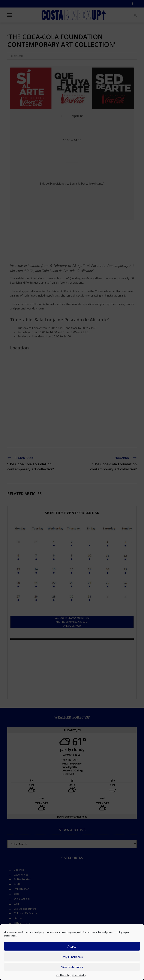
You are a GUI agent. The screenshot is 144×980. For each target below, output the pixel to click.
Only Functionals (72, 957)
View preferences (72, 967)
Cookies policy (63, 975)
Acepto (72, 946)
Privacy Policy (79, 975)
